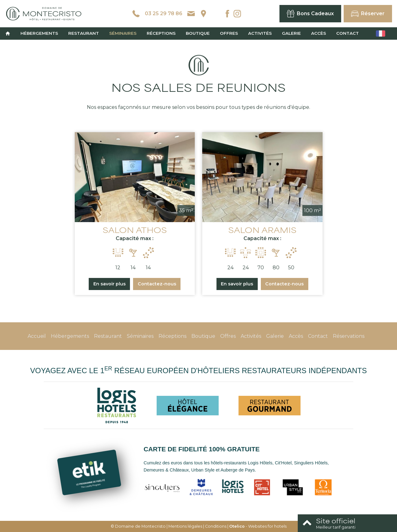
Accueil (37, 336)
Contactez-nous (157, 284)
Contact (348, 33)
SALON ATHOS (135, 230)
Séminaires (123, 33)
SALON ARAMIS (262, 230)
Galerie (291, 33)
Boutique (198, 33)
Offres (229, 33)
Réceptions (161, 33)
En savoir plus (109, 284)
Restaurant (84, 33)
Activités (260, 33)
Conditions (216, 526)
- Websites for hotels (258, 526)
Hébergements (39, 33)
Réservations (349, 336)
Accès (319, 33)
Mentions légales (185, 526)
